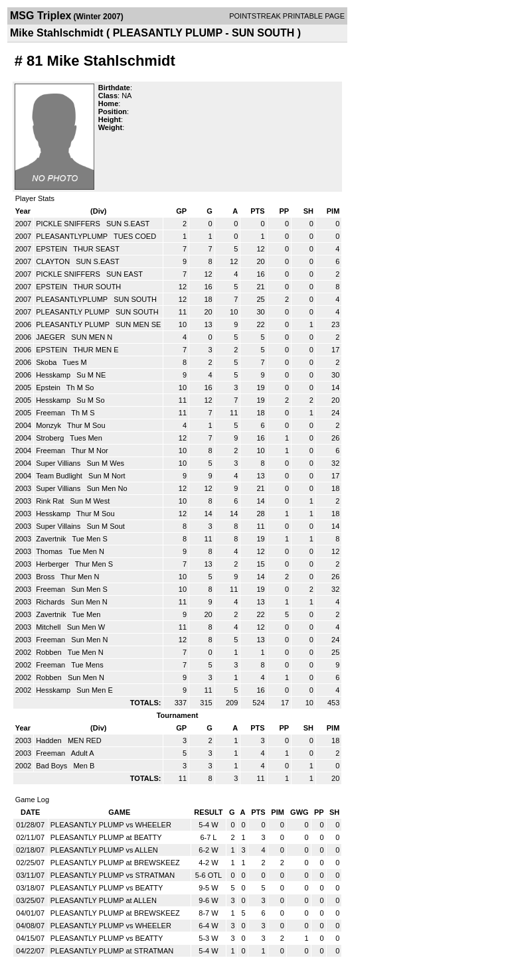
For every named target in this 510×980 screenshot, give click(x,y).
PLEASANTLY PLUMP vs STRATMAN (113, 875)
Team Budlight (60, 476)
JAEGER (51, 337)
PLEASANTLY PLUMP (74, 312)
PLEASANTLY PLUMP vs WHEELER (111, 825)
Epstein (49, 387)
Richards (51, 602)
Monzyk (49, 425)
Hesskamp (54, 375)
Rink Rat (51, 501)
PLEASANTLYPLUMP (73, 236)
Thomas (50, 551)
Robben (50, 652)
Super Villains (59, 526)
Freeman (51, 413)
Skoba (47, 362)
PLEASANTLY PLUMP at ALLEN (104, 900)
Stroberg (51, 438)
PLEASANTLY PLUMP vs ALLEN (104, 850)
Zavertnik (52, 539)
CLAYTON (54, 261)
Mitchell (49, 627)
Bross (46, 577)
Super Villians (59, 463)
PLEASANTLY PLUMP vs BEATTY (107, 888)
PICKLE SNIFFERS (69, 224)
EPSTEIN (52, 249)
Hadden (50, 740)
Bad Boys (52, 766)
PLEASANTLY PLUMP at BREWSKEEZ (115, 863)
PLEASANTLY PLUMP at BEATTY (106, 837)
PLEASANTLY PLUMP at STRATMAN (112, 951)
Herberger (53, 564)
